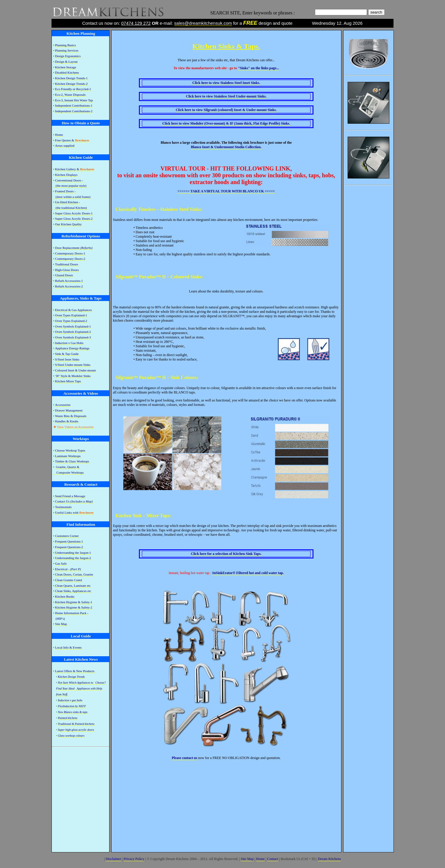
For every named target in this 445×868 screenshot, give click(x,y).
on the (258, 68)
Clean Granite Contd (68, 580)
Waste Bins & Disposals (71, 416)
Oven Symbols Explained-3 (73, 337)
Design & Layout (66, 62)
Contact (273, 859)
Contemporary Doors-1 (70, 253)
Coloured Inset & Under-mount (75, 370)
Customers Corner (67, 536)
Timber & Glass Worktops (72, 461)
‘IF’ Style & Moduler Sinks (73, 376)
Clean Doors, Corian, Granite (74, 574)
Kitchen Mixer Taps (68, 381)
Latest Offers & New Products (75, 671)
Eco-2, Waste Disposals (70, 95)
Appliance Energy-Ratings (72, 348)
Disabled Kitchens (67, 72)
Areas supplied (65, 146)
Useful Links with (74, 512)
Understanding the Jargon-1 (73, 553)
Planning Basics (65, 45)
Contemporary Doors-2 (70, 259)
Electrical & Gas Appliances (73, 310)
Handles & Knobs (67, 421)
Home (59, 135)
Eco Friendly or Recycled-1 (73, 89)
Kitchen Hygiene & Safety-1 (74, 602)
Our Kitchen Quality (68, 224)
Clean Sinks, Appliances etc (73, 591)
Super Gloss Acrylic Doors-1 (74, 213)
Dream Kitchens (329, 859)
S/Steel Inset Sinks (67, 359)
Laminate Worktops (68, 456)
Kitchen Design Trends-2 (71, 84)
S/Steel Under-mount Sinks (73, 365)
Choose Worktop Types (70, 450)
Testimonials (63, 507)
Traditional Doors (67, 264)
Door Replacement (74, 248)
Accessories (63, 405)
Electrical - (68, 569)
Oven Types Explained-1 (71, 315)
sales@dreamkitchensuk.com (203, 23)
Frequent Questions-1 (69, 541)
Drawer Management (69, 410)
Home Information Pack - (72, 613)
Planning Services (67, 50)
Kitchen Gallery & (75, 169)
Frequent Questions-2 (69, 547)
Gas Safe (61, 563)
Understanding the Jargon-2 (73, 558)
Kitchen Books (65, 596)
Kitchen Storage (65, 67)
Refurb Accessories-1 (69, 281)
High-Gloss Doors (67, 270)
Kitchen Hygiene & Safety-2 (74, 607)
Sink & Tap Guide (67, 354)
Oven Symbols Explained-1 (73, 326)
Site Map (61, 624)
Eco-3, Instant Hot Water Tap (74, 100)
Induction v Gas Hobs (69, 343)
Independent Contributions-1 (74, 105)
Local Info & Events (68, 647)
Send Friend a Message (70, 496)
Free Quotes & (72, 140)
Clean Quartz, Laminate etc (73, 586)
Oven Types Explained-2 (71, 321)
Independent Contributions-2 (74, 111)
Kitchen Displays (66, 175)
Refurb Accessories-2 (69, 286)
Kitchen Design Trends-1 (71, 78)
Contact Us (74, 501)
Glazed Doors (64, 275)
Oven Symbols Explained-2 (73, 332)
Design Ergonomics (68, 56)
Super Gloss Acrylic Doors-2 (74, 219)
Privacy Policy (134, 859)
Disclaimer (113, 859)
